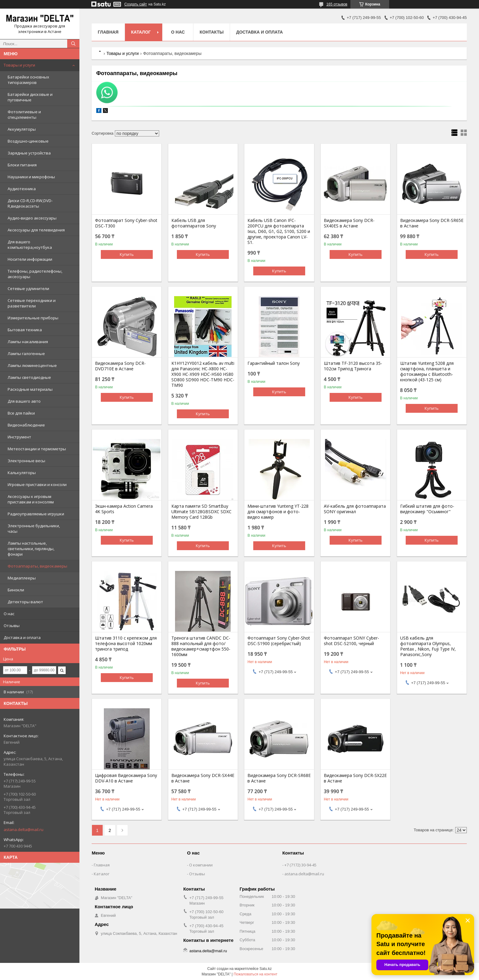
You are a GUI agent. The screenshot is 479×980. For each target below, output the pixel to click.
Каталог (141, 32)
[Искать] (73, 44)
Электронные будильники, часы (34, 528)
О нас (9, 614)
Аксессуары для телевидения (36, 230)
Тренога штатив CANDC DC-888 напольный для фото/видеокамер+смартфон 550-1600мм (201, 646)
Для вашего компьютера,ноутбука (30, 245)
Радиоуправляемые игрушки (36, 514)
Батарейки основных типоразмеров (28, 80)
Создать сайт (136, 4)
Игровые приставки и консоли (37, 485)
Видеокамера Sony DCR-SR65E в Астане (432, 223)
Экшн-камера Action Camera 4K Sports (124, 509)
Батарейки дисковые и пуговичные (30, 97)
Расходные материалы (30, 389)
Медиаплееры (22, 578)
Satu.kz (265, 969)
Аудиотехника (22, 189)
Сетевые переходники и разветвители (32, 303)
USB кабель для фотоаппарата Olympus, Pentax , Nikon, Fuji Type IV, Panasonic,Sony (428, 646)
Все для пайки (21, 413)
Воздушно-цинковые (28, 141)
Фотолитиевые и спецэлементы (24, 114)
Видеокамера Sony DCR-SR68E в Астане (279, 778)
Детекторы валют (25, 602)
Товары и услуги (19, 65)
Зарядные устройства (29, 153)
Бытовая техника (25, 330)
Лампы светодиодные (29, 377)
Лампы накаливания (28, 342)
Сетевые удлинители (28, 289)
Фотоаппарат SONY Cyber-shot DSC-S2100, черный (351, 641)
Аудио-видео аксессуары (32, 218)
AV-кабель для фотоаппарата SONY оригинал (355, 509)
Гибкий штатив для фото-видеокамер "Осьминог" (427, 509)
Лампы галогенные (26, 354)
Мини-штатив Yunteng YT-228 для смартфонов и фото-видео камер (278, 512)
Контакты (211, 32)
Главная (108, 32)
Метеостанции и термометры (37, 449)
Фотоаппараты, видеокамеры (37, 566)
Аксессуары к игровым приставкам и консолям (31, 499)
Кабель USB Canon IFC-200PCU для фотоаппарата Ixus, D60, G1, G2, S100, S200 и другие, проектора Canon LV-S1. (279, 231)
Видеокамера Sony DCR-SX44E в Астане (203, 778)
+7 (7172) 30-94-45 (300, 865)
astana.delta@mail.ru (24, 829)
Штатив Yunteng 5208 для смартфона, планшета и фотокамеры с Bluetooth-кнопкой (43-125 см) (427, 372)
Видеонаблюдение (26, 425)
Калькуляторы (22, 473)
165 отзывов (337, 4)
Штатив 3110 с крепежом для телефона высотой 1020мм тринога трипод (126, 644)
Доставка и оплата (22, 637)
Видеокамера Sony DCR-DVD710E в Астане (120, 366)
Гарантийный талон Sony (274, 363)
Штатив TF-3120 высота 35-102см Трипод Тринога (353, 366)
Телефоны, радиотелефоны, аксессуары (35, 274)
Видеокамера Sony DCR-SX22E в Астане (355, 778)
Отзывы (12, 626)
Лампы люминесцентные (32, 365)
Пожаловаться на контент (256, 974)
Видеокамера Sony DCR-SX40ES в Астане (349, 223)
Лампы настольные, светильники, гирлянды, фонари (31, 549)
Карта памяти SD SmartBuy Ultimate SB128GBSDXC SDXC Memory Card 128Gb (201, 512)
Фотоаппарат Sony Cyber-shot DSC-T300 (126, 223)
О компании (201, 865)
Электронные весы (26, 461)
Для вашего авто (24, 401)
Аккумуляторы (22, 129)
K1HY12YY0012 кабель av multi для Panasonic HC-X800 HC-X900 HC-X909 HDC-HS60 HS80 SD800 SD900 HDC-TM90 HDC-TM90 (203, 374)
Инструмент (19, 437)
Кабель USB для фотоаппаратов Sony (194, 223)
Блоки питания (22, 165)
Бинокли (16, 590)
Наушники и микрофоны (31, 177)
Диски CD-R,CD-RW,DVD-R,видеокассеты (30, 203)
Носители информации (30, 259)
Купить (127, 254)
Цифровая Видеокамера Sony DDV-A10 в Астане (126, 778)
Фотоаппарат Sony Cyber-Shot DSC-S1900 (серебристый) (279, 641)
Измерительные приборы (33, 318)
